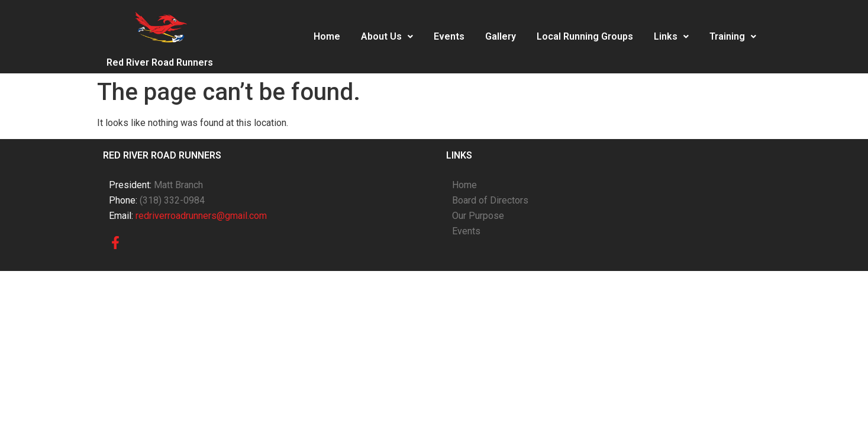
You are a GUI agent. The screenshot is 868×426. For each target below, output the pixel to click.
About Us (387, 36)
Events (449, 36)
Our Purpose (478, 216)
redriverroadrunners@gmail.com (201, 216)
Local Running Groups (585, 36)
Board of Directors (490, 200)
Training (733, 36)
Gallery (501, 36)
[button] (387, 37)
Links (671, 36)
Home (327, 36)
